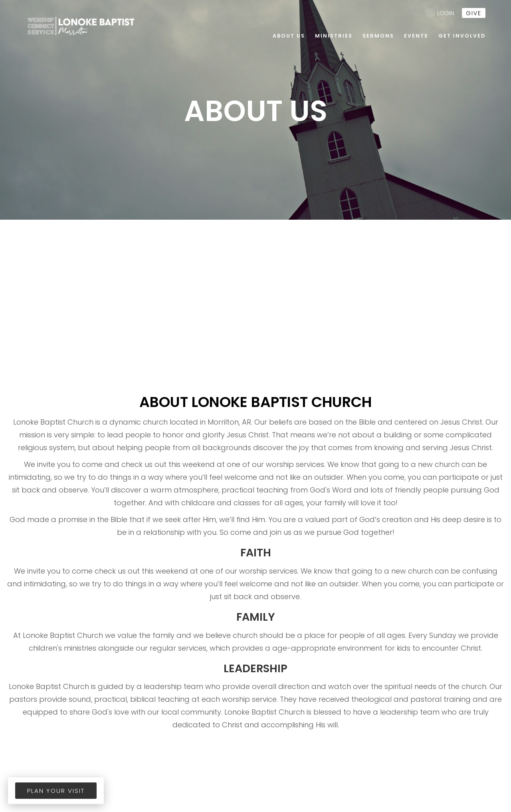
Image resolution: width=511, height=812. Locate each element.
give (474, 13)
